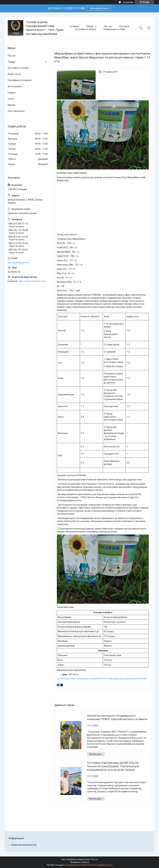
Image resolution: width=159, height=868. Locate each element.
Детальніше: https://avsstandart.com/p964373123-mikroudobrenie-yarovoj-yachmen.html (102, 679)
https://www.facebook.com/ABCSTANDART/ (33, 281)
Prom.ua (94, 859)
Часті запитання (16, 111)
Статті (11, 99)
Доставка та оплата (86, 29)
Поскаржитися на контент (76, 865)
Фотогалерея (15, 86)
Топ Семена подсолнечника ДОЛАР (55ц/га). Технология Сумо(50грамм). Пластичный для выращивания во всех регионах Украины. (113, 766)
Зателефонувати (99, 8)
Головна (74, 26)
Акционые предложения (24, 845)
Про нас (108, 26)
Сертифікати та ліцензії (20, 80)
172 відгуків (128, 2)
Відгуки (12, 105)
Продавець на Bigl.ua (80, 862)
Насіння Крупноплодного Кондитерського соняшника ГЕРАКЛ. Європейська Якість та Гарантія (117, 717)
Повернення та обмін (114, 29)
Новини (12, 93)
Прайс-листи (14, 74)
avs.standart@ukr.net (18, 263)
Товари (90, 26)
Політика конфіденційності (101, 865)
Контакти (124, 26)
